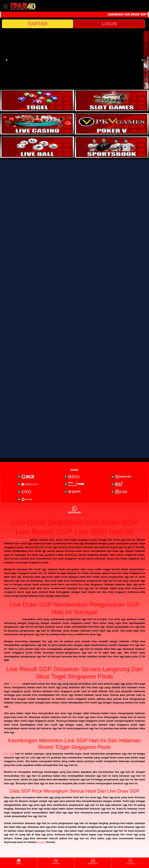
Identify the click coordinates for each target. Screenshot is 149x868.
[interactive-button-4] (112, 124)
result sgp (16, 684)
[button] (7, 60)
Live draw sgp (13, 619)
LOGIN (109, 24)
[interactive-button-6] (112, 147)
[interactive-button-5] (37, 147)
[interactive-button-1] (37, 100)
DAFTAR (38, 24)
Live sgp (9, 754)
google (41, 842)
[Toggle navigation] (5, 6)
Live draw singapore (16, 540)
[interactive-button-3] (37, 124)
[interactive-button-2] (112, 100)
